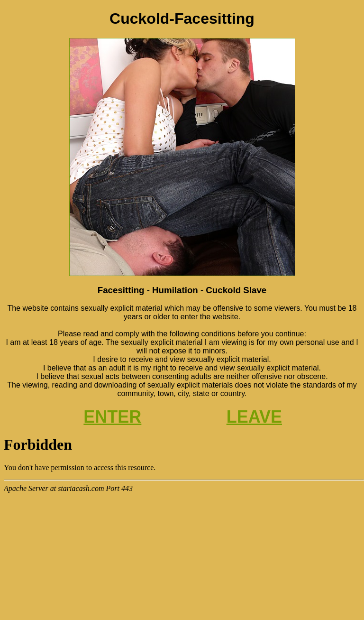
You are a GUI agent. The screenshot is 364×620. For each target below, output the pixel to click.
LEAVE (254, 417)
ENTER (112, 417)
